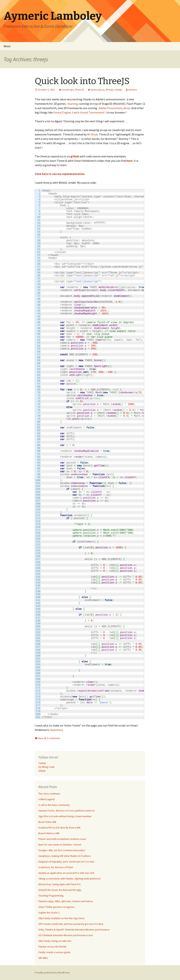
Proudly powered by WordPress (52, 973)
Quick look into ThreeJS (82, 81)
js (104, 90)
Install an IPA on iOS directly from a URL (60, 828)
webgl (118, 90)
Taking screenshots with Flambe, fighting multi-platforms (70, 879)
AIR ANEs (43, 958)
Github (42, 771)
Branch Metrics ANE (49, 833)
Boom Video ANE (47, 822)
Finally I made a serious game (54, 952)
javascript (96, 90)
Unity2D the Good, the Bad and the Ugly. (60, 890)
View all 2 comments (49, 738)
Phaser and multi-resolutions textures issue (62, 839)
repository (56, 730)
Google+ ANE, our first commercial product (62, 850)
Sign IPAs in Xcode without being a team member (65, 816)
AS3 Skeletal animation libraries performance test (66, 935)
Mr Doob (93, 134)
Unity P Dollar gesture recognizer (57, 907)
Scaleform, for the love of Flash (56, 867)
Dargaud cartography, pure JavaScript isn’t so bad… (67, 862)
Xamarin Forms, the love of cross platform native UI (66, 811)
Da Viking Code (46, 767)
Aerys (127, 108)
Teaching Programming (51, 896)
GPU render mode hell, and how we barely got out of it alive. (71, 924)
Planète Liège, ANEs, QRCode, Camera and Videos (66, 901)
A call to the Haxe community (54, 805)
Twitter (42, 763)
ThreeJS (79, 90)
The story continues (49, 794)
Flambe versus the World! (52, 947)
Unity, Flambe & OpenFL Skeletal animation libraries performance (74, 930)
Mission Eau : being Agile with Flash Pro (60, 884)
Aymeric (133, 90)
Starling (73, 104)
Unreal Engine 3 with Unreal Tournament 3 (80, 112)
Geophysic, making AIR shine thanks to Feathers (65, 856)
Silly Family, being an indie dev (55, 941)
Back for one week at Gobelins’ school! (60, 845)
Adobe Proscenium (110, 108)
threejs (110, 90)
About (7, 46)
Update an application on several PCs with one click (66, 873)
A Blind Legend (46, 799)
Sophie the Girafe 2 (49, 913)
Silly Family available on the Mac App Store (62, 918)
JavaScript (68, 90)
